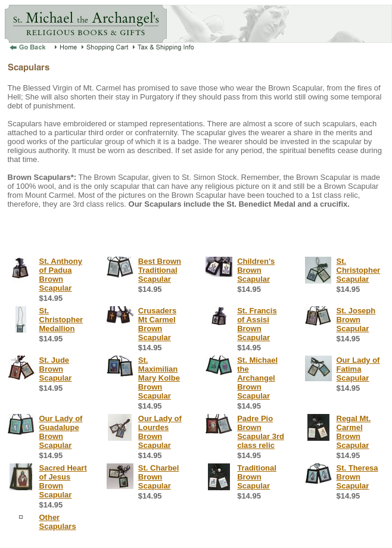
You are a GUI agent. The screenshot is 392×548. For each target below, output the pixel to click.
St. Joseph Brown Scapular (356, 320)
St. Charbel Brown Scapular (159, 477)
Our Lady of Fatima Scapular (358, 369)
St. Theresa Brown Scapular (357, 477)
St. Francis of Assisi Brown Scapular (257, 324)
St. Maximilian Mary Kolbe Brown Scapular (159, 378)
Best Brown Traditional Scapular (160, 270)
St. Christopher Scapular (359, 270)
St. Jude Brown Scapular (56, 369)
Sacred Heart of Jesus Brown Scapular (63, 481)
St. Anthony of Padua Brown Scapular (61, 275)
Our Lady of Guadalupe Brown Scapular (61, 432)
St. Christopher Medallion (61, 320)
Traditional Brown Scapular (257, 477)
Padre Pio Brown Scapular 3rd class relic (261, 432)
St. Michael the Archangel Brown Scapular (257, 378)
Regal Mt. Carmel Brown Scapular (354, 432)
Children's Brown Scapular (256, 270)
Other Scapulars (58, 522)
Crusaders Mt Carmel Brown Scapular (157, 324)
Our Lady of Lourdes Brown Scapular (160, 432)
